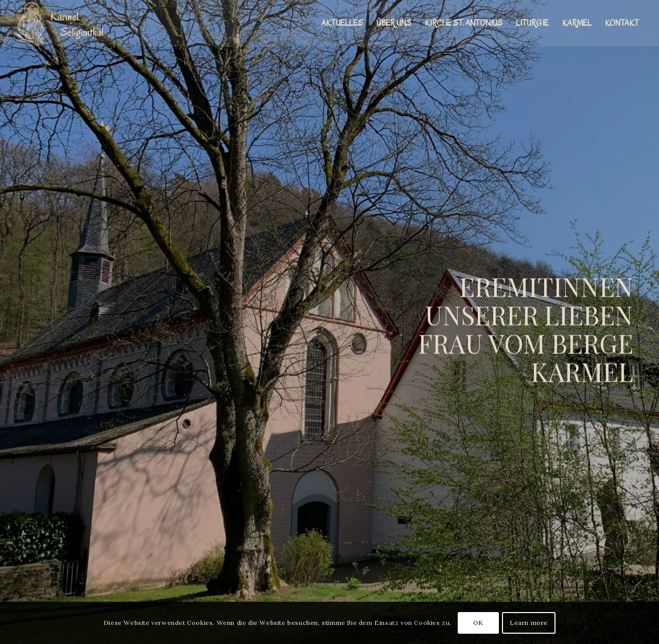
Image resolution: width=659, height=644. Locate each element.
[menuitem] (342, 23)
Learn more (529, 623)
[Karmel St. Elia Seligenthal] (64, 23)
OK (478, 623)
